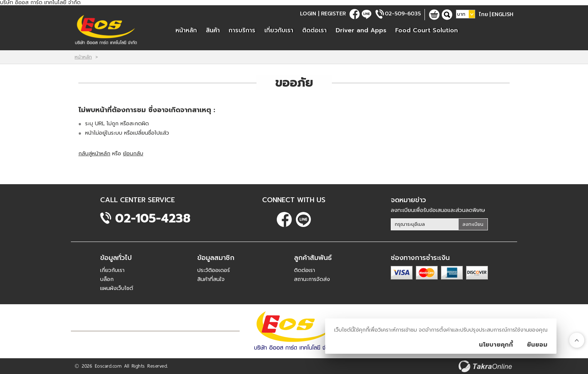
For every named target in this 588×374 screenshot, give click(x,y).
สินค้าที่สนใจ (211, 279)
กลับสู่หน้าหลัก (94, 154)
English (502, 14)
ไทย (484, 14)
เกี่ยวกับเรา (279, 30)
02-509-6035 (403, 14)
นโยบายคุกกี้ (496, 345)
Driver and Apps (361, 30)
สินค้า (213, 30)
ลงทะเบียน (473, 224)
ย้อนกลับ (133, 154)
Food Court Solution (427, 30)
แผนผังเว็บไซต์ (117, 288)
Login (308, 14)
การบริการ (242, 30)
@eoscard (367, 14)
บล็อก (107, 279)
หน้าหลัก (186, 30)
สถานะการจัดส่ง (312, 279)
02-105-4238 (153, 219)
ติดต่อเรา (314, 30)
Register (333, 14)
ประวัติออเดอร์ (214, 270)
